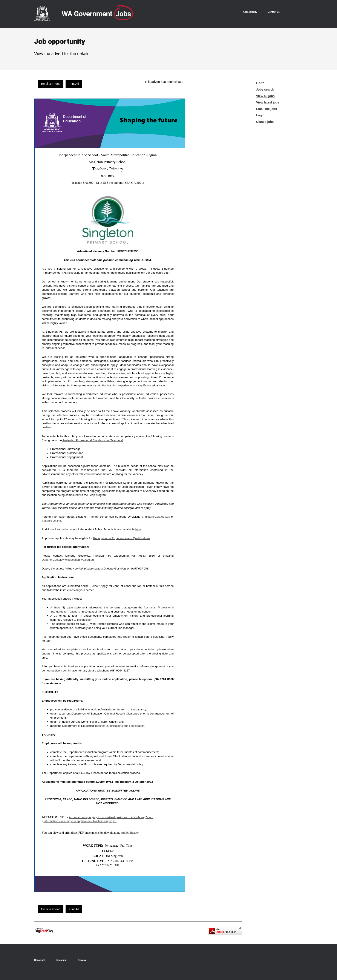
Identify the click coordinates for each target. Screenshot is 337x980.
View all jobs (265, 96)
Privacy (82, 960)
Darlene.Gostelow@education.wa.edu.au (68, 560)
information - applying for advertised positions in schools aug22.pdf (111, 817)
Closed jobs (265, 122)
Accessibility (250, 12)
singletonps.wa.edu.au (156, 517)
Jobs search (265, 90)
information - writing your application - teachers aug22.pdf (80, 821)
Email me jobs (267, 109)
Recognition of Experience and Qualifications (122, 538)
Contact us (274, 12)
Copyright (40, 960)
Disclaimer (62, 960)
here (138, 529)
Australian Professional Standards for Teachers (92, 440)
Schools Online (51, 521)
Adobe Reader (130, 833)
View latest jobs (268, 102)
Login (260, 115)
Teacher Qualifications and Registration (119, 726)
